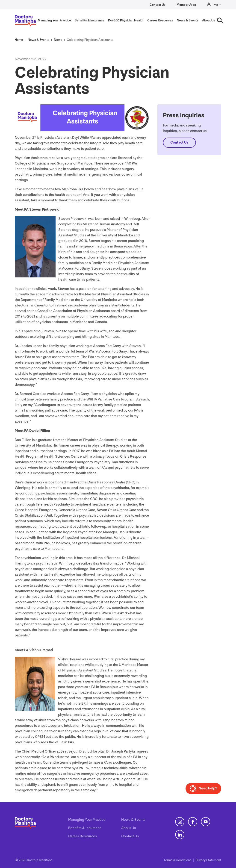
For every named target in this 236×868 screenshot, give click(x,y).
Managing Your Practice (87, 820)
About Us (129, 828)
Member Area (186, 5)
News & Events (133, 820)
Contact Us (158, 5)
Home (19, 40)
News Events (38, 40)
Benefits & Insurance (85, 828)
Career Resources (83, 836)
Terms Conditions (178, 860)
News (58, 40)
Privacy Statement (208, 860)
